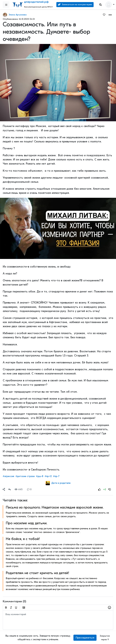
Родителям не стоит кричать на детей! (37, 573)
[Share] (4, 489)
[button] (110, 15)
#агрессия (8, 476)
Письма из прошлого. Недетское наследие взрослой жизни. (55, 507)
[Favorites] (104, 15)
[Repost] (9, 489)
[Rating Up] (99, 489)
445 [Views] (19, 489)
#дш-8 (40, 476)
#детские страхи (25, 476)
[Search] (100, 5)
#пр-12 (48, 476)
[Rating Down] (110, 489)
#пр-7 (56, 476)
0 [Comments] (29, 489)
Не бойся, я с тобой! (23, 539)
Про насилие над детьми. (27, 523)
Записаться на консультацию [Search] (75, 4)
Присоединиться (85, 638)
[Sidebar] (6, 5)
